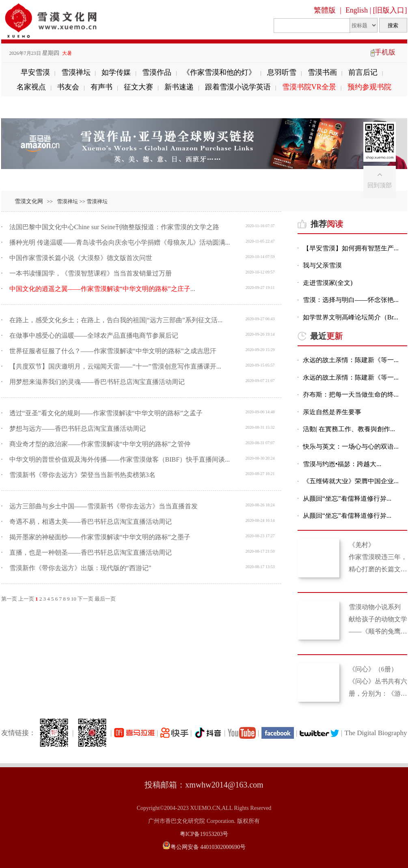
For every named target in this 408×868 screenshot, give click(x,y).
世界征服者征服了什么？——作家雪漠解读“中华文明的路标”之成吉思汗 (113, 351)
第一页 (9, 599)
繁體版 (325, 10)
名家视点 (31, 87)
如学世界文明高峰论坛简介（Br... (351, 318)
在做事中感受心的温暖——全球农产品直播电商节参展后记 (94, 335)
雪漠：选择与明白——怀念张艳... (351, 300)
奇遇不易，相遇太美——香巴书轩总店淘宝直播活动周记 (91, 522)
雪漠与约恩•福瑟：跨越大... (342, 464)
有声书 (101, 87)
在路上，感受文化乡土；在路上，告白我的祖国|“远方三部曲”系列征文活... (116, 320)
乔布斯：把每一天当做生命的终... (351, 395)
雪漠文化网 (29, 201)
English (357, 10)
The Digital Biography (376, 733)
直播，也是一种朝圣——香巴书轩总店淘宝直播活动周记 (91, 552)
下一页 (85, 599)
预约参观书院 (369, 87)
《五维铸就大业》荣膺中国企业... (351, 481)
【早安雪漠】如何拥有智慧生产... (351, 248)
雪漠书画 (322, 72)
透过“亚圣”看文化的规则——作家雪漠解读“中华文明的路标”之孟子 (106, 413)
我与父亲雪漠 (322, 266)
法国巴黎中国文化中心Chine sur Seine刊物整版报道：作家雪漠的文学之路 (114, 227)
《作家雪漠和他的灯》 (219, 72)
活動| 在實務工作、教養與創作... (349, 429)
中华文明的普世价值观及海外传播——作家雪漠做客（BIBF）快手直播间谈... (120, 459)
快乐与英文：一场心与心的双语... (351, 447)
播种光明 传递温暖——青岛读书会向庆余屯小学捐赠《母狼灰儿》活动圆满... (120, 242)
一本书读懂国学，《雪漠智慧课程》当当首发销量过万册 (91, 273)
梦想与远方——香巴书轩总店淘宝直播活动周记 (78, 429)
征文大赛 (138, 87)
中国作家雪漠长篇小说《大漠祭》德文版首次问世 (81, 258)
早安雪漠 (35, 72)
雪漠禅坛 (76, 72)
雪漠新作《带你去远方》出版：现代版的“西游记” (80, 568)
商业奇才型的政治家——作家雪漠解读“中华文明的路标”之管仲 (100, 444)
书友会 (68, 87)
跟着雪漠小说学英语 (238, 87)
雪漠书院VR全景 (309, 87)
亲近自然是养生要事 (332, 412)
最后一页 (105, 599)
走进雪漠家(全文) (328, 283)
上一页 (26, 599)
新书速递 (179, 87)
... (102, 289)
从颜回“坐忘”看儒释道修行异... (347, 499)
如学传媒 (116, 72)
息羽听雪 (282, 72)
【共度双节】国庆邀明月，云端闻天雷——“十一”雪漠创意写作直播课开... (115, 366)
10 (74, 599)
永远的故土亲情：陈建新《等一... (351, 360)
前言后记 (363, 72)
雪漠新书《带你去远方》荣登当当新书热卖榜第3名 (82, 475)
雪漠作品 (157, 72)
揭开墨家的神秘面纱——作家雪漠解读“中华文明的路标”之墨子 (100, 537)
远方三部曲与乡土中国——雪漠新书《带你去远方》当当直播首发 (104, 506)
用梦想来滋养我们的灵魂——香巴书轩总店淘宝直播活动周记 (97, 382)
